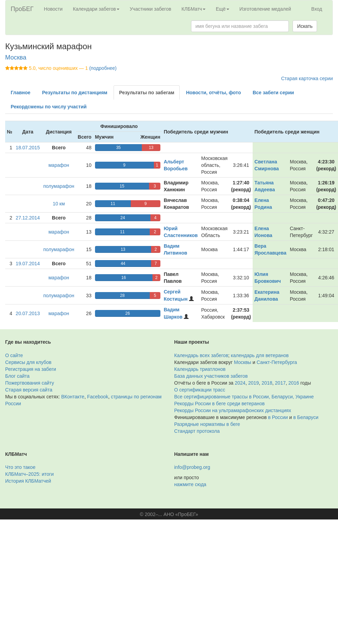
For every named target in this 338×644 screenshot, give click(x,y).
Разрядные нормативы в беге (207, 424)
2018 (267, 383)
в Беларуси (306, 417)
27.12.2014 (28, 218)
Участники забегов (151, 9)
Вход (317, 9)
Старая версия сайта (29, 390)
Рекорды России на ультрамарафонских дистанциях (233, 410)
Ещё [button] (223, 9)
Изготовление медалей (265, 9)
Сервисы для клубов (28, 362)
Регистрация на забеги (31, 369)
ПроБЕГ (22, 9)
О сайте (14, 355)
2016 (294, 383)
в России (278, 417)
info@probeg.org (192, 467)
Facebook (98, 397)
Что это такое (20, 467)
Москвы (243, 362)
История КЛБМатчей (28, 481)
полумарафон (59, 186)
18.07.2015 (28, 148)
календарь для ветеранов (260, 355)
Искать (305, 26)
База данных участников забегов (211, 376)
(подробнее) (103, 68)
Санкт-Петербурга (277, 362)
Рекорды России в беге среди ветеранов (219, 404)
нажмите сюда (190, 484)
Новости (53, 9)
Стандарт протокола (197, 431)
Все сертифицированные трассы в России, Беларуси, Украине (244, 397)
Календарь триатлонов (200, 369)
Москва (16, 57)
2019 (254, 383)
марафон (59, 165)
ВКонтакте (73, 397)
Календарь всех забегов (201, 355)
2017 (280, 383)
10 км (59, 204)
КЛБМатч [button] (193, 9)
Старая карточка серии (307, 78)
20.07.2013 (28, 313)
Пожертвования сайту (30, 383)
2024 (240, 383)
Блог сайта (17, 376)
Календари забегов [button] (96, 9)
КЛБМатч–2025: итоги (29, 474)
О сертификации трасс (200, 390)
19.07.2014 (28, 264)
